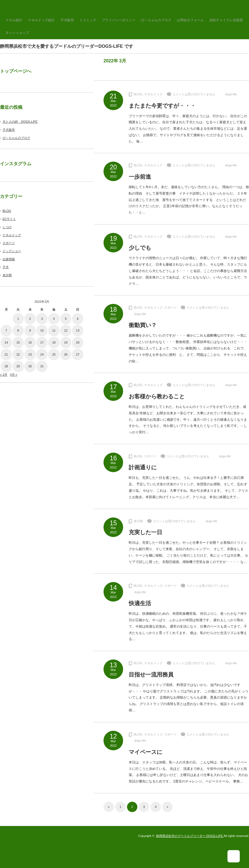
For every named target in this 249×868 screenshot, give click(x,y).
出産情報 (9, 259)
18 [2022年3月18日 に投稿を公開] (54, 342)
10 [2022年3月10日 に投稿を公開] (42, 330)
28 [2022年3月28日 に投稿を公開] (6, 366)
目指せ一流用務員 (151, 675)
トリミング (88, 20)
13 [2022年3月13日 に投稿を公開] (78, 330)
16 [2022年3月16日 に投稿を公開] (30, 342)
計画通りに (143, 467)
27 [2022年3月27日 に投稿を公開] (78, 354)
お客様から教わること (157, 396)
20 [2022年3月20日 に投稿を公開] (78, 342)
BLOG (138, 94)
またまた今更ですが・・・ (162, 106)
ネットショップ (17, 33)
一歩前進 (140, 177)
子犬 (6, 267)
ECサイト (9, 219)
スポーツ (170, 308)
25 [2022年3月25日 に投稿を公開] (54, 354)
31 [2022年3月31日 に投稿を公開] (42, 366)
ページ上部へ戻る (237, 856)
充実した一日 (145, 532)
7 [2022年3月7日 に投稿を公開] (6, 330)
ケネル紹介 (14, 20)
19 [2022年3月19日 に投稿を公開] (66, 342)
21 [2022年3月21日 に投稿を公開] (6, 354)
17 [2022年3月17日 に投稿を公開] (42, 342)
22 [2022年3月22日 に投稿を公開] (18, 354)
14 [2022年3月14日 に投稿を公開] (6, 342)
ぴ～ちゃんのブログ (156, 20)
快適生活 (140, 603)
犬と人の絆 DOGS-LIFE (20, 122)
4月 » (13, 375)
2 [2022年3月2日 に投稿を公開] (30, 319)
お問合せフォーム (190, 20)
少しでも (140, 248)
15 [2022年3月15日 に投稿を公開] (18, 342)
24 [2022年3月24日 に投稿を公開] (42, 354)
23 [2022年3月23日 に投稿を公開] (30, 354)
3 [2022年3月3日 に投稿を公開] (42, 319)
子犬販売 (67, 20)
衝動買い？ (143, 325)
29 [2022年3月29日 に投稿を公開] (18, 366)
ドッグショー (12, 251)
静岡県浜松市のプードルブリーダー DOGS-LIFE (190, 836)
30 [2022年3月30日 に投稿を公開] (30, 366)
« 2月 (4, 375)
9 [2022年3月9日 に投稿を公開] (30, 330)
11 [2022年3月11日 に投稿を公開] (54, 330)
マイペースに (145, 752)
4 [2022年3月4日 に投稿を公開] (54, 319)
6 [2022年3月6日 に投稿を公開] (78, 319)
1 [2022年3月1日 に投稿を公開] (18, 319)
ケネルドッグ (153, 94)
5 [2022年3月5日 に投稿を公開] (66, 319)
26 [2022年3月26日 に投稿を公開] (66, 354)
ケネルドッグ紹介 (41, 20)
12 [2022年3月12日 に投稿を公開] (66, 330)
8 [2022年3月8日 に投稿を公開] (18, 330)
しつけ (7, 227)
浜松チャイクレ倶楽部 (226, 20)
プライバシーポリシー (119, 20)
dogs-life (231, 94)
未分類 (138, 521)
